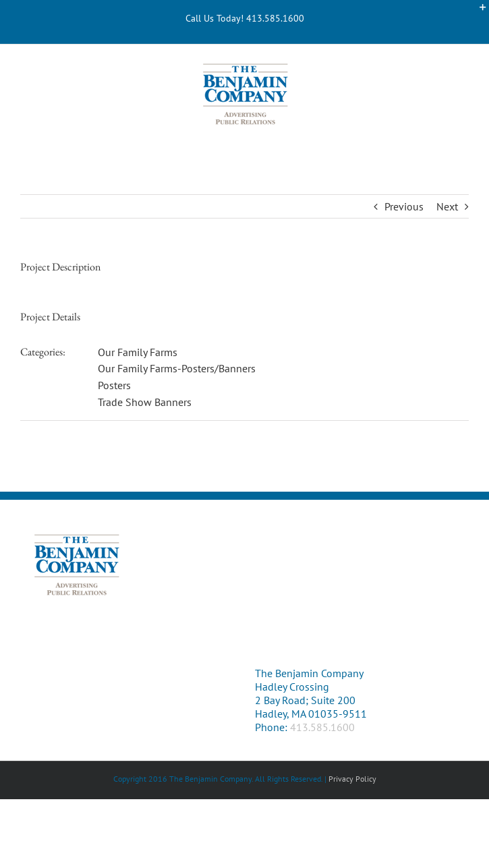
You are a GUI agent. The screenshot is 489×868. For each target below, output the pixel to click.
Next (447, 206)
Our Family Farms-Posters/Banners (177, 368)
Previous (404, 206)
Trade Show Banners (145, 402)
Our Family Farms (138, 352)
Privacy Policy (352, 779)
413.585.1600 (322, 727)
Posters (114, 385)
